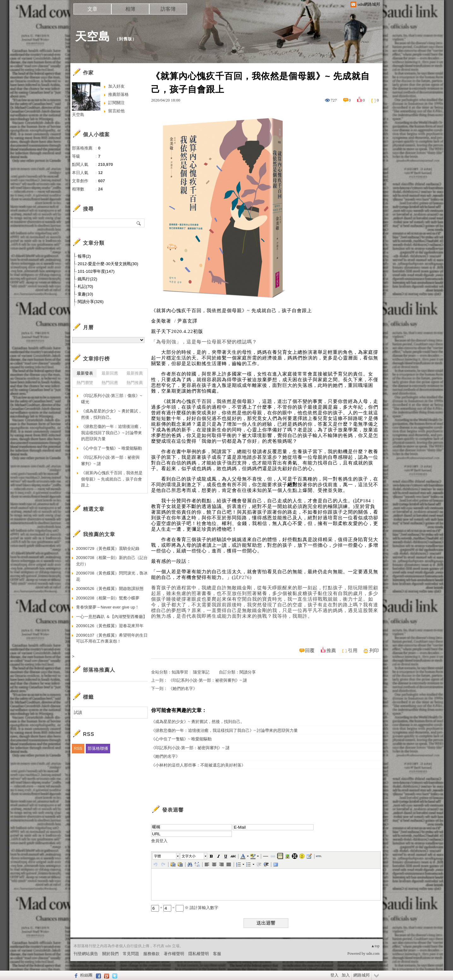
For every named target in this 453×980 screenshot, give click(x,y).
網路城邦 (362, 975)
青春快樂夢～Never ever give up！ (108, 607)
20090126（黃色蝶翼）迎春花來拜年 (110, 626)
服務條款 (151, 954)
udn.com (373, 954)
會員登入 (159, 841)
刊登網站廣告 (86, 954)
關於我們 (110, 954)
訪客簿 (168, 9)
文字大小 (189, 856)
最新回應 (110, 373)
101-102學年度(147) (96, 271)
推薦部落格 (118, 94)
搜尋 (139, 223)
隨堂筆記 (201, 672)
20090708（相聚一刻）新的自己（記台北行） (112, 561)
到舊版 (126, 39)
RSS (78, 748)
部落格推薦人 (99, 670)
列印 (374, 650)
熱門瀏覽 (85, 383)
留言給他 (116, 111)
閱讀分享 (248, 672)
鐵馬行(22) (87, 279)
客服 (217, 954)
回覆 (310, 650)
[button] (166, 856)
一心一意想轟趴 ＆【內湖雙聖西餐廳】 (112, 617)
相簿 (130, 9)
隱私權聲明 (199, 954)
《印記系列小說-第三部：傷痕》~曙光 (112, 399)
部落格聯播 (98, 748)
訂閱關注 (116, 103)
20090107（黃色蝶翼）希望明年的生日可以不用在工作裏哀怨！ (112, 638)
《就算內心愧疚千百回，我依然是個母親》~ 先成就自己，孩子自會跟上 (112, 479)
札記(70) (85, 286)
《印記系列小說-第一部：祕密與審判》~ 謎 (208, 680)
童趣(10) (85, 294)
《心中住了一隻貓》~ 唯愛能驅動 (181, 739)
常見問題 (131, 954)
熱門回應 (110, 383)
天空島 (93, 36)
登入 (334, 975)
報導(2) (84, 256)
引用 (353, 650)
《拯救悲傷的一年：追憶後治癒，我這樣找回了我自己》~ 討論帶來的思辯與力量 (224, 730)
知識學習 (180, 672)
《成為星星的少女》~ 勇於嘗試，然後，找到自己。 (198, 722)
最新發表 (85, 373)
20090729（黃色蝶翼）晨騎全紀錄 (108, 548)
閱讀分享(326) (91, 302)
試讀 (78, 712)
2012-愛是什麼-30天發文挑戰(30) (108, 264)
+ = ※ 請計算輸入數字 (185, 908)
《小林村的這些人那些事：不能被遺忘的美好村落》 (198, 765)
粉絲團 (86, 975)
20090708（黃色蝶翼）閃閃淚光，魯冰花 (112, 576)
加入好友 (116, 86)
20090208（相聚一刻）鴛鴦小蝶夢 (108, 598)
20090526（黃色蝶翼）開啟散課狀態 (110, 589)
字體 (157, 856)
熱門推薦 (135, 383)
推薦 (331, 650)
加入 (346, 975)
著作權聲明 (174, 954)
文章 (92, 9)
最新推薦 (135, 373)
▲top (375, 946)
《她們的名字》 (183, 688)
